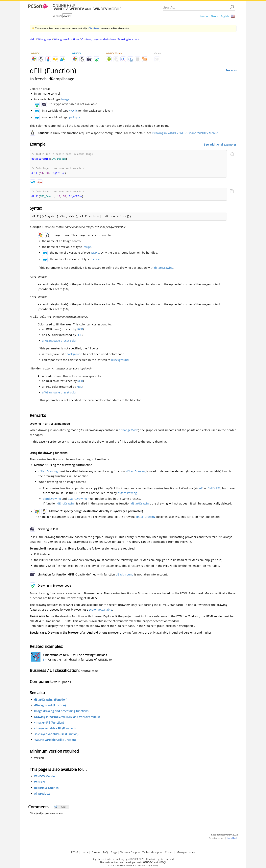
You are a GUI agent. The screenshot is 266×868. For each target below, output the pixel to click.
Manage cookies (186, 852)
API (201, 489)
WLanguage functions (66, 39)
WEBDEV (112, 865)
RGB (80, 330)
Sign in (215, 16)
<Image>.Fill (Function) (49, 724)
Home (204, 16)
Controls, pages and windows (99, 39)
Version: (58, 16)
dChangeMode (129, 431)
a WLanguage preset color (59, 342)
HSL (79, 336)
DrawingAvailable (100, 611)
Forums (96, 852)
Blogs (114, 852)
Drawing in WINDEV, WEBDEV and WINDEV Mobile (185, 133)
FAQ (105, 852)
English (225, 16)
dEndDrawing (52, 500)
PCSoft (75, 852)
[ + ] (45, 661)
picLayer (75, 117)
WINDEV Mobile (44, 777)
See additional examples (220, 144)
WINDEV (39, 783)
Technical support (152, 852)
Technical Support (130, 852)
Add (60, 808)
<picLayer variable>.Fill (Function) (56, 735)
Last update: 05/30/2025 (225, 836)
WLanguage (44, 39)
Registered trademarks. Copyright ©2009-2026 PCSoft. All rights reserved (133, 859)
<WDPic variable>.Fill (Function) (55, 741)
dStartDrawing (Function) (51, 701)
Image (65, 99)
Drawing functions (129, 39)
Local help (232, 839)
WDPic (73, 111)
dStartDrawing (164, 269)
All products (42, 795)
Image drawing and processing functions (61, 712)
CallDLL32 (214, 489)
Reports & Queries (46, 789)
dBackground (73, 355)
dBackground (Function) (50, 706)
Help (33, 39)
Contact (169, 852)
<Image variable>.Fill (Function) (55, 729)
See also (231, 70)
